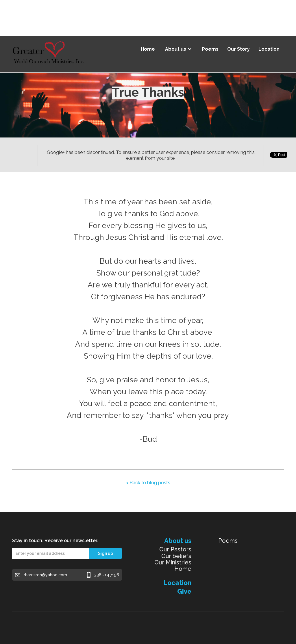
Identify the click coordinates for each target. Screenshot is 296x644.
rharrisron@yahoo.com (45, 575)
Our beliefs (176, 556)
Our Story (238, 49)
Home (148, 49)
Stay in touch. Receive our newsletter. (55, 541)
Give (184, 591)
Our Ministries (173, 562)
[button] (178, 47)
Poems (210, 49)
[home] (48, 54)
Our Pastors (175, 549)
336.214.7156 (107, 575)
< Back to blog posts (148, 483)
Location (269, 49)
